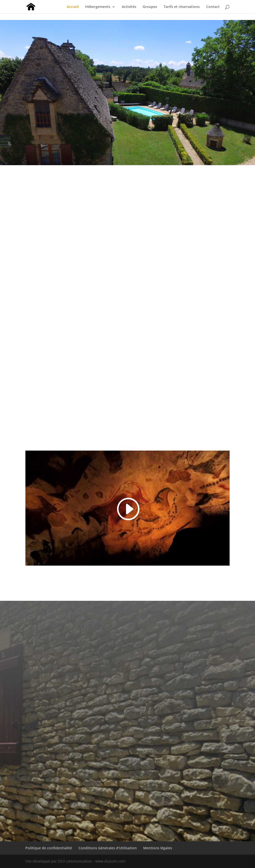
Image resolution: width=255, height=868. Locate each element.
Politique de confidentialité (49, 848)
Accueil (73, 7)
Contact (213, 7)
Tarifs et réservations (182, 7)
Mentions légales (158, 848)
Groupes (150, 7)
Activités (129, 7)
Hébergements (98, 7)
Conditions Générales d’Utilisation (108, 848)
